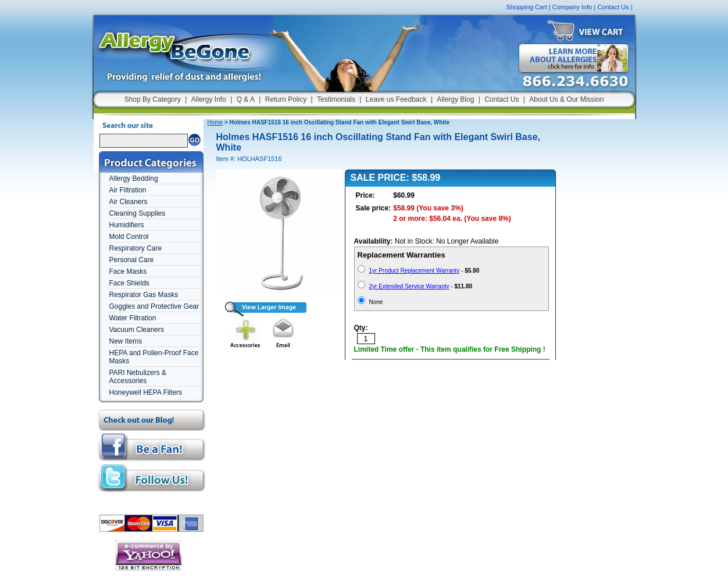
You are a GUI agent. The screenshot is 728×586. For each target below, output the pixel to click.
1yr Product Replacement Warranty (415, 271)
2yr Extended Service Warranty (409, 286)
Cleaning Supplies (138, 213)
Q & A (246, 99)
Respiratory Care (136, 248)
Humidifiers (127, 225)
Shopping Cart (526, 7)
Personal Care (132, 260)
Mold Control (129, 237)
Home (215, 122)
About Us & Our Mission (566, 99)
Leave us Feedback (396, 99)
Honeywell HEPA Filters (146, 392)
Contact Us (613, 7)
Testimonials (336, 99)
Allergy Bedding (134, 178)
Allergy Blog (455, 99)
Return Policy (286, 99)
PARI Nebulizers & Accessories (138, 377)
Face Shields (129, 283)
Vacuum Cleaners (137, 330)
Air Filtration (128, 190)
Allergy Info (209, 99)
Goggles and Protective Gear (154, 306)
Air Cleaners (129, 202)
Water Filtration (133, 318)
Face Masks (128, 271)
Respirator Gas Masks (144, 295)
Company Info (572, 7)
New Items (126, 341)
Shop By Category (153, 99)
